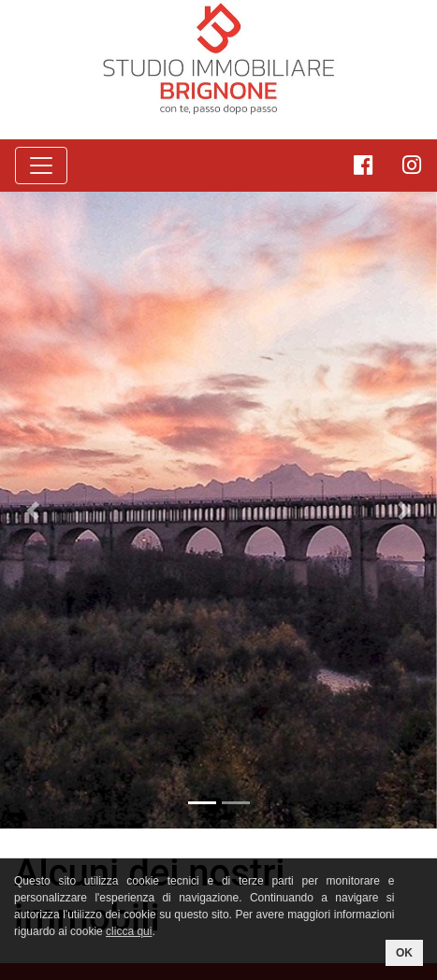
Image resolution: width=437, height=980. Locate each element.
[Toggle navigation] (41, 166)
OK (404, 953)
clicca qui (129, 931)
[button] (33, 510)
